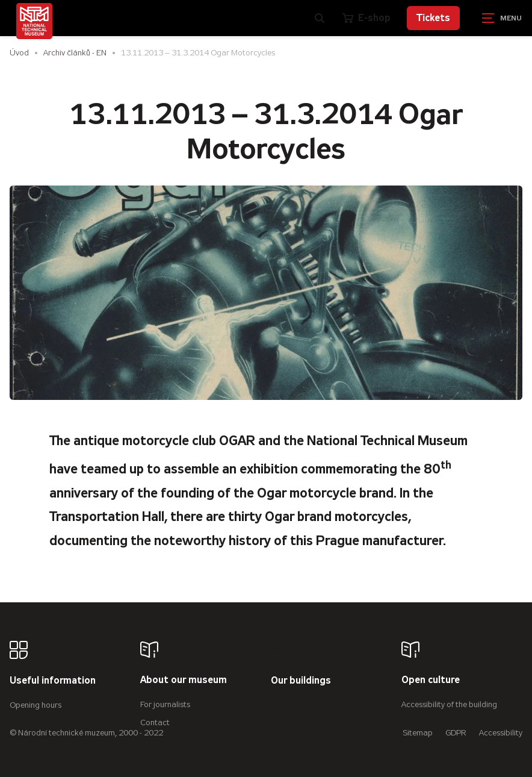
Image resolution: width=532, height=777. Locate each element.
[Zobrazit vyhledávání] (320, 18)
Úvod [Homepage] (19, 53)
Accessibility (501, 733)
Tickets (433, 18)
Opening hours (36, 705)
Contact (155, 722)
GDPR (456, 733)
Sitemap (418, 733)
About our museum (184, 680)
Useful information (53, 681)
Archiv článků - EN (75, 53)
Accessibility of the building (449, 704)
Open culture (431, 680)
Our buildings (301, 681)
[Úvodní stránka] (34, 21)
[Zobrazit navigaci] (502, 18)
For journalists (165, 704)
